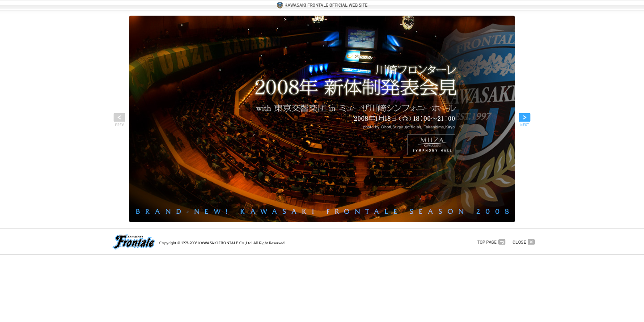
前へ (119, 120)
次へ (525, 120)
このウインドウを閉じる (523, 242)
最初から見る (491, 242)
